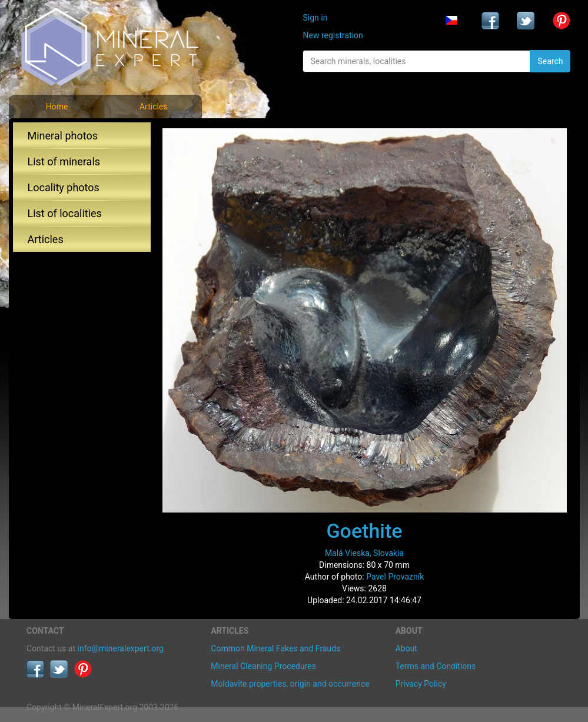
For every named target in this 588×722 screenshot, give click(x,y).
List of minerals (64, 162)
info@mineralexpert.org (121, 648)
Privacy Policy (421, 684)
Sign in (315, 18)
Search (550, 61)
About (406, 648)
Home (57, 107)
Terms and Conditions (436, 666)
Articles (154, 107)
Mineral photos (63, 136)
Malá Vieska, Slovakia (364, 553)
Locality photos (64, 187)
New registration (333, 35)
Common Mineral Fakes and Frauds (275, 648)
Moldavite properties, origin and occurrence (290, 684)
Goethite (364, 531)
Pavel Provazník (395, 577)
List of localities (65, 213)
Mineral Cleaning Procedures (263, 666)
